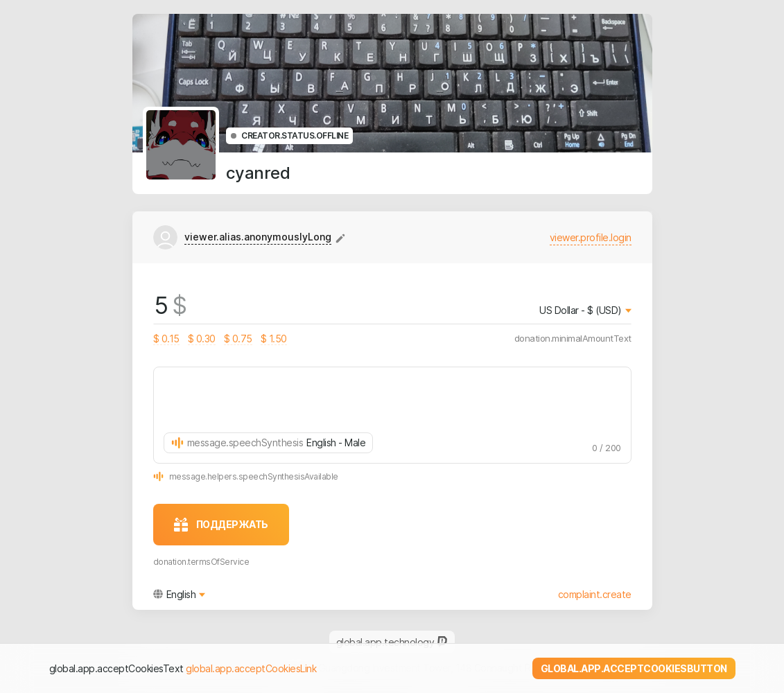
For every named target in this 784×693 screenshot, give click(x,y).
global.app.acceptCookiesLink (251, 668)
